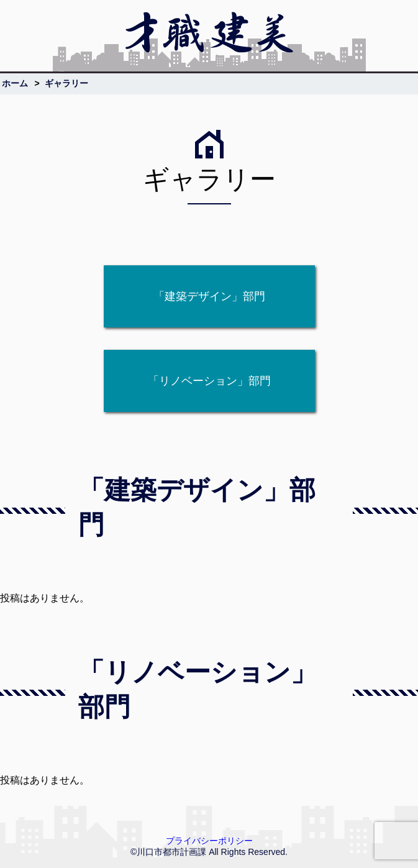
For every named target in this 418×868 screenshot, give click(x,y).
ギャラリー (66, 83)
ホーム (15, 83)
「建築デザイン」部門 (209, 296)
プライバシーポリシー (209, 841)
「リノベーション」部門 (209, 381)
